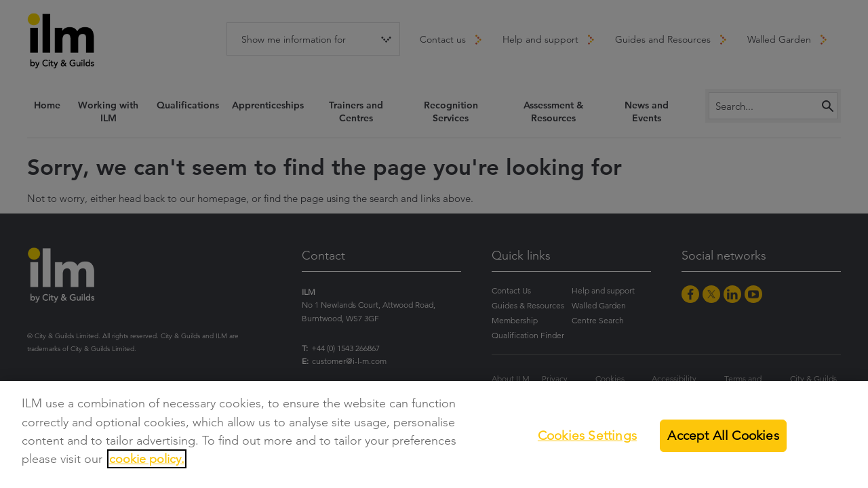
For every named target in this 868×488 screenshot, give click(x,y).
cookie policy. (147, 459)
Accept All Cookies (723, 435)
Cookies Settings (587, 435)
